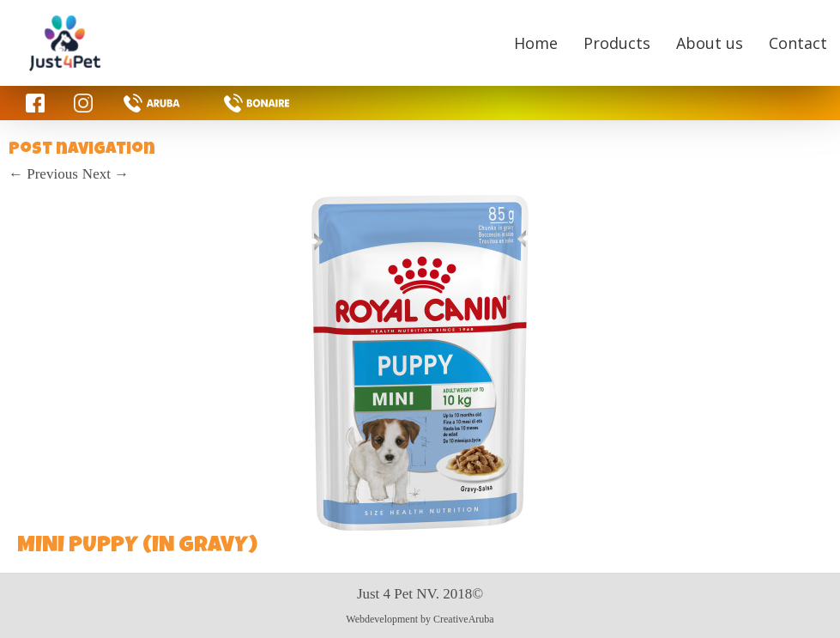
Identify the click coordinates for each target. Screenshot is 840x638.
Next (106, 174)
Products (617, 43)
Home (536, 43)
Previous (43, 174)
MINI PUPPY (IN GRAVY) (137, 547)
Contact (798, 43)
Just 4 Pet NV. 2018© (420, 594)
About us (710, 43)
